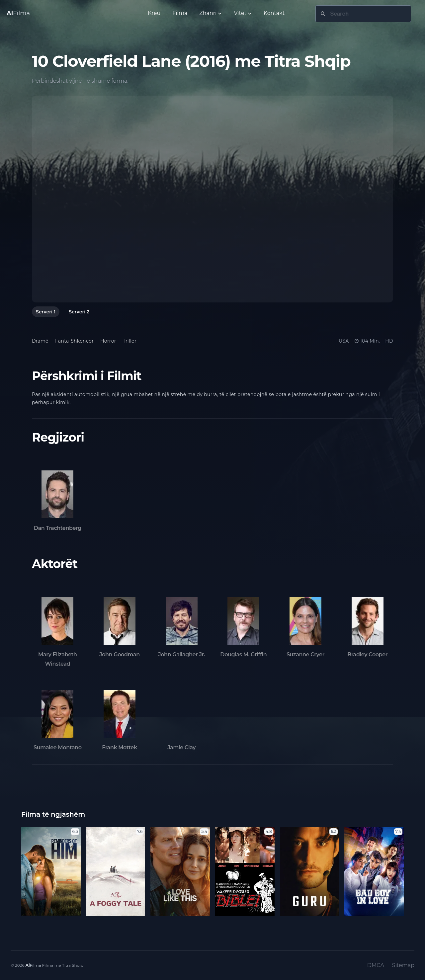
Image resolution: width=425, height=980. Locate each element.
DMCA (376, 965)
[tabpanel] (212, 199)
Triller (130, 341)
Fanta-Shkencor (74, 341)
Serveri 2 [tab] (79, 312)
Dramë (40, 341)
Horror (108, 341)
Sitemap (403, 965)
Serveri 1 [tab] (46, 312)
